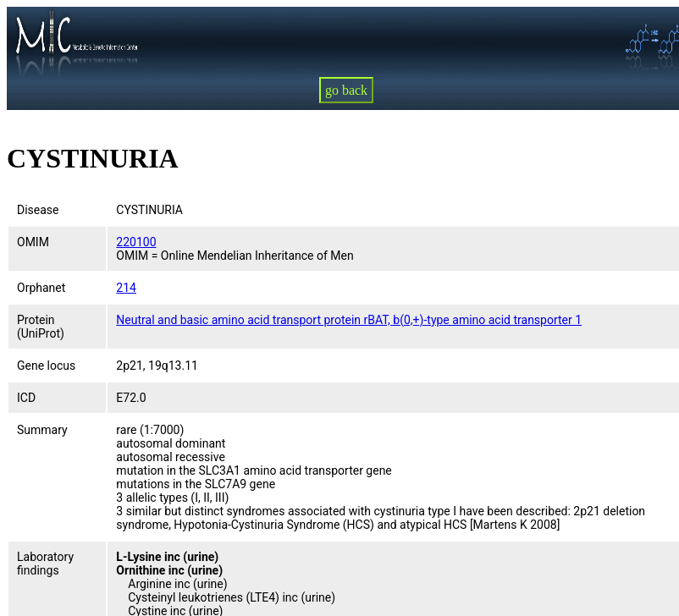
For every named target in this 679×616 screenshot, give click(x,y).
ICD (26, 398)
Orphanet (41, 288)
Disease (38, 210)
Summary (42, 430)
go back (346, 90)
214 (126, 288)
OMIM (33, 242)
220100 (136, 242)
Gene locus (46, 366)
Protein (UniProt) (41, 327)
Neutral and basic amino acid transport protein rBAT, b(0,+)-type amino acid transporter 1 (349, 320)
